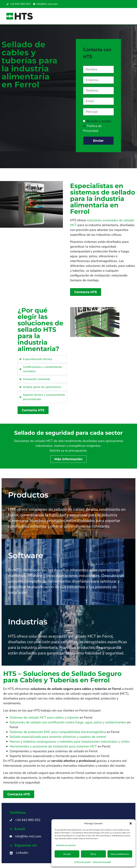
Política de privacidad (102, 862)
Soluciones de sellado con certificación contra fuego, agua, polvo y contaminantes (68, 722)
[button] (131, 823)
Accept (67, 854)
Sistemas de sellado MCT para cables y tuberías (44, 718)
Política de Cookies (83, 862)
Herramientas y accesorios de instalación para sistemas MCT (53, 746)
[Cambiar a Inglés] (118, 4)
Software (26, 555)
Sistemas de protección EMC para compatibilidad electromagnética (58, 732)
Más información (68, 459)
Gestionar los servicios (66, 845)
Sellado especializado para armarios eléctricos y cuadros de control (58, 737)
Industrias (28, 622)
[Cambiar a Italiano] (121, 4)
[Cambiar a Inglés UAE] (128, 4)
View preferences (120, 854)
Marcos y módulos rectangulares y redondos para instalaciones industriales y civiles (70, 742)
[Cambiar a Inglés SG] (125, 4)
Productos (28, 495)
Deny (93, 854)
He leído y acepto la (97, 126)
